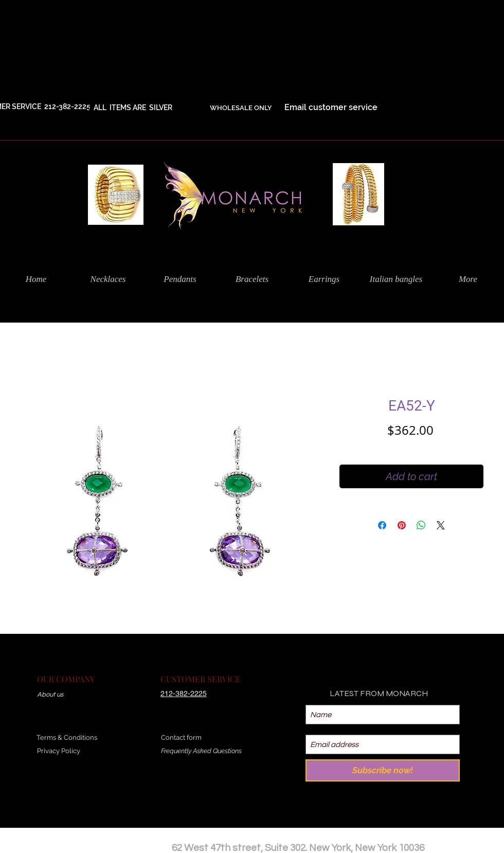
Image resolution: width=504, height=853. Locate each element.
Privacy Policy (59, 751)
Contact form (181, 738)
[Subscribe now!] (383, 770)
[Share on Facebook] (382, 525)
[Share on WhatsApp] (421, 525)
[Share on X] (441, 525)
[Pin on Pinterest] (402, 525)
